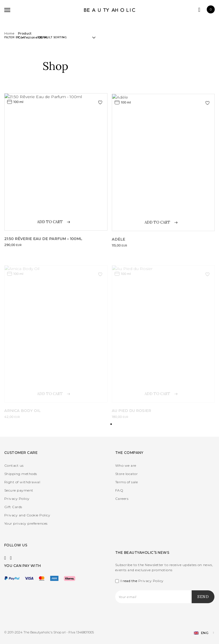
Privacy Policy (17, 499)
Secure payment (19, 490)
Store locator (126, 474)
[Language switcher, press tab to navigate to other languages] (202, 633)
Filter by (14, 37)
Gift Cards (13, 507)
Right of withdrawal (22, 482)
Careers (122, 499)
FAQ (119, 490)
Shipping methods (21, 474)
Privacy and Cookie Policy (27, 515)
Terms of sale (126, 482)
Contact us (14, 465)
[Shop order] (67, 37)
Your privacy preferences (26, 523)
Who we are (126, 465)
